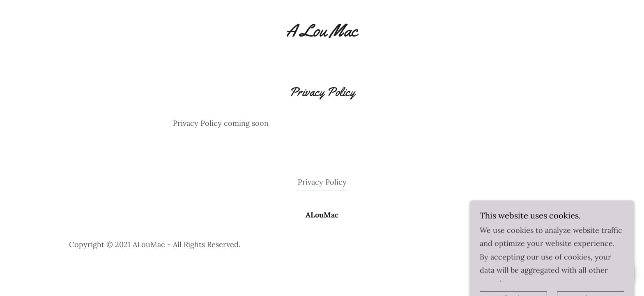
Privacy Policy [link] (322, 182)
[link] (322, 30)
